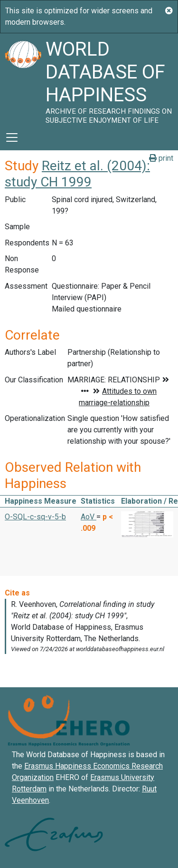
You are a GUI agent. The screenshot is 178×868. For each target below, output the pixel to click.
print (161, 158)
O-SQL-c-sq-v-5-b (35, 517)
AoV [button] (89, 517)
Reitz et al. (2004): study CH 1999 (77, 174)
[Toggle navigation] (12, 137)
